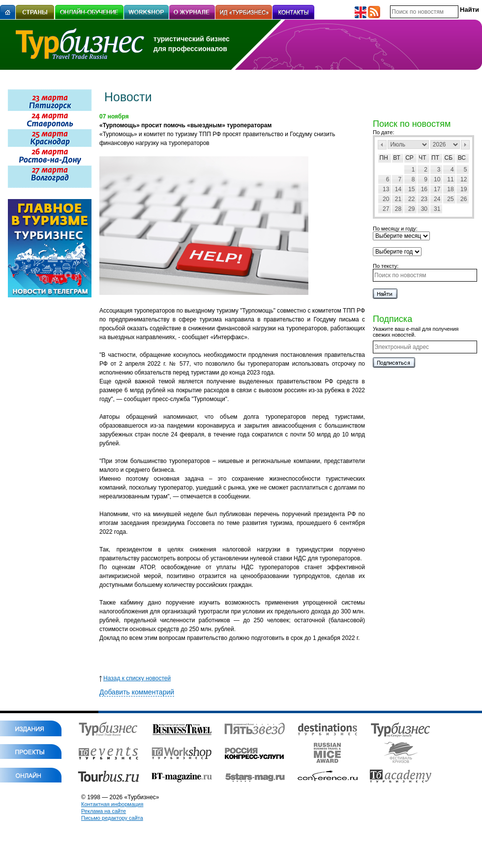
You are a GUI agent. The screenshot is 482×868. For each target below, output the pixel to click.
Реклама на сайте (104, 811)
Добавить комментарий (137, 692)
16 (424, 189)
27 (386, 209)
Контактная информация (112, 804)
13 (386, 189)
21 (398, 199)
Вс (462, 158)
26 (464, 199)
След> (465, 145)
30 (424, 209)
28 (398, 209)
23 (424, 199)
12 (464, 179)
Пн (384, 158)
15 (411, 189)
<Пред (382, 145)
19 (464, 189)
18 (450, 189)
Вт (397, 158)
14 (398, 189)
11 (450, 179)
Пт (435, 158)
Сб (449, 158)
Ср (409, 158)
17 (437, 189)
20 (386, 199)
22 (411, 199)
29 (411, 209)
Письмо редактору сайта (112, 818)
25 (450, 199)
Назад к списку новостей (135, 678)
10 (437, 179)
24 (437, 199)
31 (437, 209)
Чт (422, 158)
